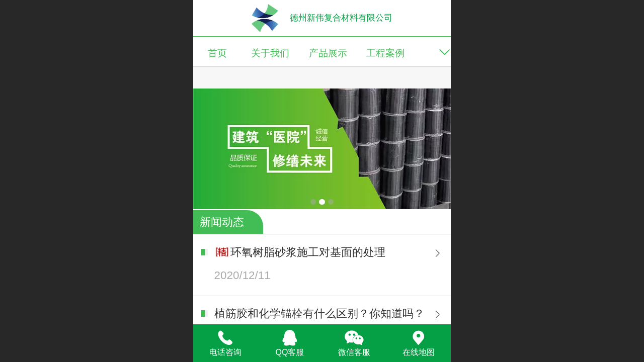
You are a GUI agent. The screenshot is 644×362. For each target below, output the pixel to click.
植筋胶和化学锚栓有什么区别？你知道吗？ (319, 313)
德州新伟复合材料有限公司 (341, 18)
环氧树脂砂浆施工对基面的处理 (308, 252)
